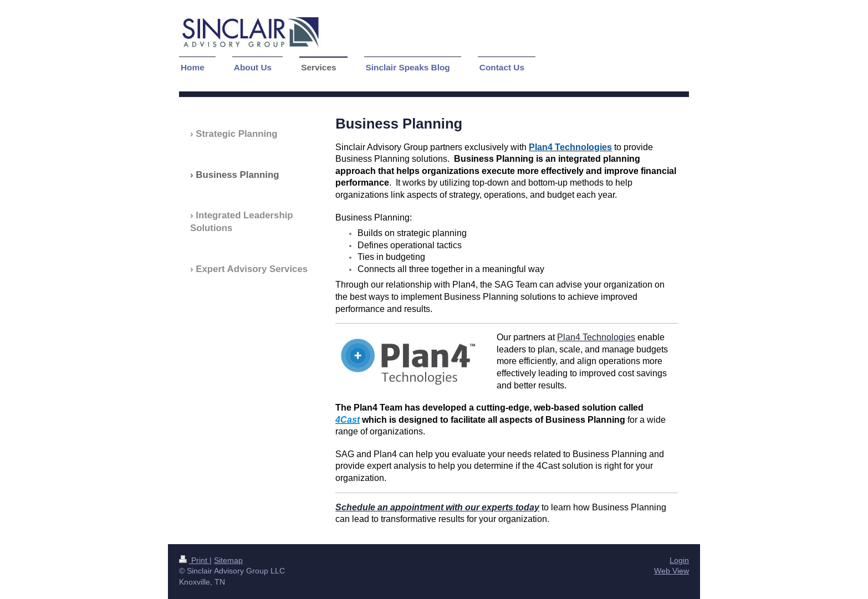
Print (194, 560)
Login (679, 560)
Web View (672, 571)
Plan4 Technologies (596, 337)
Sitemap (228, 560)
